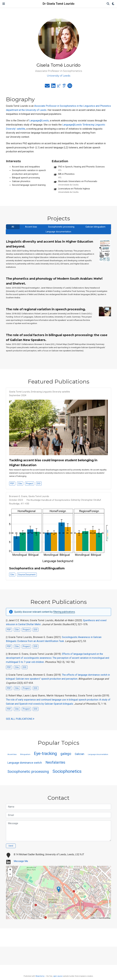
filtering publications (64, 612)
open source (58, 976)
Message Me (21, 861)
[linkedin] (53, 87)
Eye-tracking (45, 753)
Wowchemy (40, 976)
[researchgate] (59, 87)
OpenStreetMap (104, 918)
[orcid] (70, 87)
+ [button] (10, 870)
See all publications (20, 719)
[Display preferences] (113, 4)
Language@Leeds (39, 121)
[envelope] (47, 87)
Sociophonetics (67, 771)
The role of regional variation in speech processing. (46, 309)
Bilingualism (25, 754)
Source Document (27, 575)
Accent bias (31, 227)
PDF (12, 484)
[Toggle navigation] (4, 4)
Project (29, 484)
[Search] (108, 4)
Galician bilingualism (95, 227)
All (13, 227)
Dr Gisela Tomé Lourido (58, 4)
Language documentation (58, 232)
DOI (39, 484)
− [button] (10, 874)
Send (11, 846)
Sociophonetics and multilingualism (37, 568)
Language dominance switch (25, 763)
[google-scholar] (64, 87)
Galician (80, 754)
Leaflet (93, 918)
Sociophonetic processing (61, 227)
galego (66, 754)
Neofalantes (55, 762)
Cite (20, 484)
